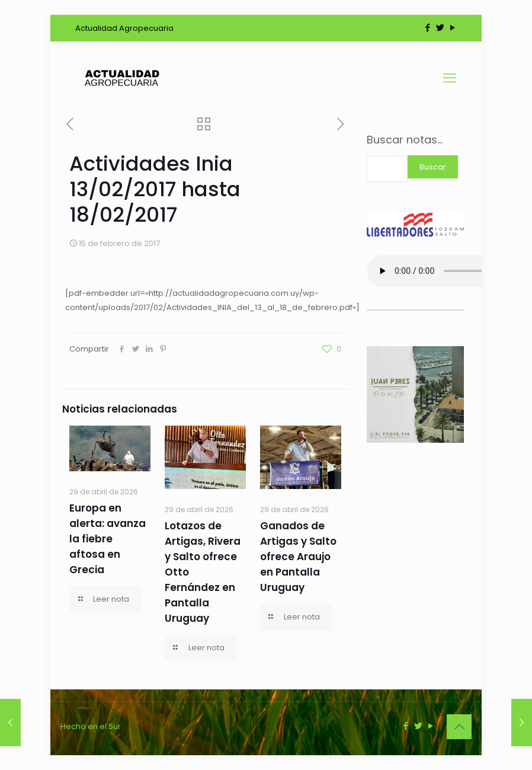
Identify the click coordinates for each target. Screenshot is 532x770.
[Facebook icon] (427, 28)
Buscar (433, 167)
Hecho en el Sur (91, 726)
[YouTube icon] (452, 28)
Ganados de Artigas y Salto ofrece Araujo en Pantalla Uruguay (298, 557)
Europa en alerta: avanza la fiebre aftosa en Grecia (108, 539)
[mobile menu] (450, 78)
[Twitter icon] (440, 28)
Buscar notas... (405, 140)
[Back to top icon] (459, 727)
